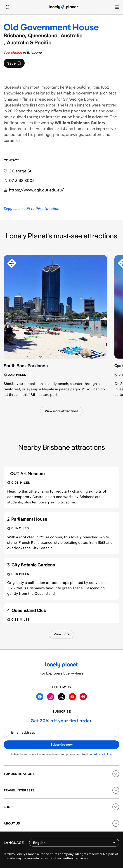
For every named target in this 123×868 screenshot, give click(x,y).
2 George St (20, 171)
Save (14, 64)
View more (61, 634)
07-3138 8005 (22, 180)
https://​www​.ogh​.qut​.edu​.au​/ (37, 190)
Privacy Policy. (103, 754)
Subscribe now (61, 745)
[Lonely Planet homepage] (63, 7)
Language (14, 843)
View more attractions (61, 411)
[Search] (8, 7)
